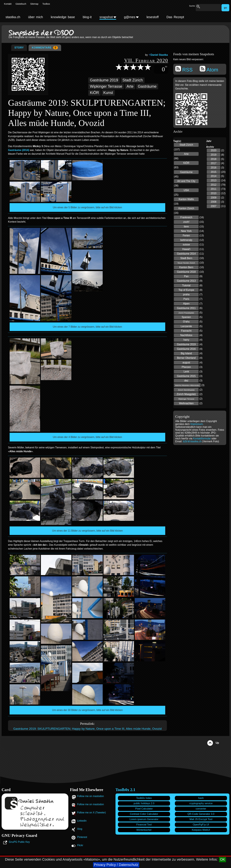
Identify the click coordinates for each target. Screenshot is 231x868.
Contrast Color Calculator (144, 814)
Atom (209, 69)
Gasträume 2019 (104, 80)
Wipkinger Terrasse (106, 86)
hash (201, 798)
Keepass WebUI (201, 830)
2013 (214, 180)
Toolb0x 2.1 (125, 790)
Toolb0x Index (144, 798)
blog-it (87, 17)
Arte (130, 86)
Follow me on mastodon (91, 796)
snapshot (108, 17)
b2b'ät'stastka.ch (192, 441)
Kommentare (45, 48)
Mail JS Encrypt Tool (201, 819)
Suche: (192, 6)
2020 (214, 150)
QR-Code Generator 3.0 (201, 814)
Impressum (197, 424)
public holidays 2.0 (144, 803)
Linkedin (82, 821)
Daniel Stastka (159, 55)
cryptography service (201, 803)
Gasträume (147, 86)
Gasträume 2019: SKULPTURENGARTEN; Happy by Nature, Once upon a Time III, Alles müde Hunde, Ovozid (88, 729)
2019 (214, 155)
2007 (214, 206)
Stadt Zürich (133, 80)
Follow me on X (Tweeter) (92, 813)
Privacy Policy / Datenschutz (116, 865)
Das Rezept (175, 17)
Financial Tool (144, 825)
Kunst (108, 93)
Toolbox (46, 4)
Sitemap (34, 4)
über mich (35, 17)
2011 (214, 189)
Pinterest (82, 837)
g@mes (131, 17)
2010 (214, 193)
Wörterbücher (144, 830)
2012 (214, 185)
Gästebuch (21, 4)
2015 (214, 172)
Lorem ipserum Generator (144, 819)
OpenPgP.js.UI (201, 825)
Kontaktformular (202, 438)
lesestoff (153, 17)
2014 (214, 176)
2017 (214, 163)
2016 (214, 168)
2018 (214, 159)
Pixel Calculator (144, 809)
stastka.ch (13, 17)
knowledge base (63, 17)
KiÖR (94, 93)
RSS (184, 69)
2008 (214, 202)
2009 (214, 198)
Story (19, 48)
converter (201, 809)
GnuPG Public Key (19, 842)
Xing (80, 829)
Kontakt (8, 4)
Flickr (80, 845)
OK (222, 859)
